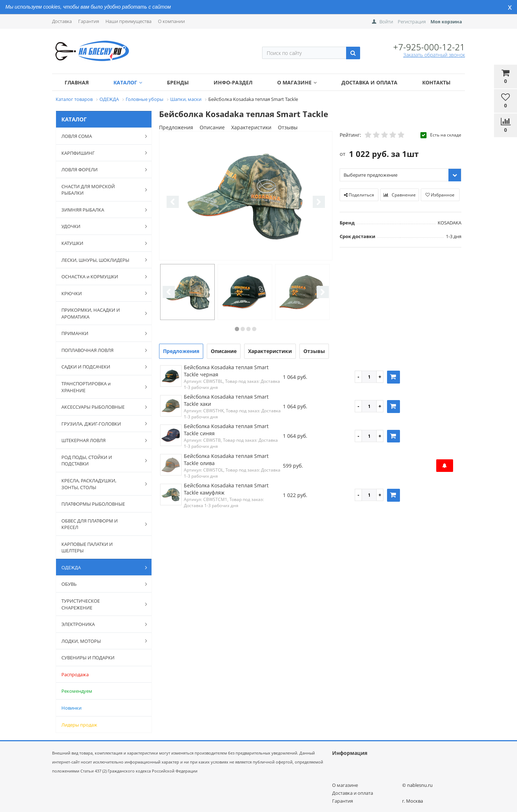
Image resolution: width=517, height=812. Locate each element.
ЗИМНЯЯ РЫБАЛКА (101, 210)
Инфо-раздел (233, 82)
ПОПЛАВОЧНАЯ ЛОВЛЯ (101, 350)
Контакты (436, 82)
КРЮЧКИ (101, 293)
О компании (171, 21)
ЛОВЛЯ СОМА (101, 136)
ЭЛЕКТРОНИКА (101, 624)
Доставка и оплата (369, 82)
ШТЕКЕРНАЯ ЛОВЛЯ (101, 440)
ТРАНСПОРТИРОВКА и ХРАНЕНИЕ (101, 387)
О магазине (297, 82)
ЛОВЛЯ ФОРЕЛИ (101, 170)
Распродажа (75, 674)
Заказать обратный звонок (434, 55)
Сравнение (400, 195)
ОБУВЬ (101, 584)
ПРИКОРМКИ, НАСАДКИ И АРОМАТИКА (101, 313)
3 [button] (248, 329)
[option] (246, 196)
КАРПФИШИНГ (101, 153)
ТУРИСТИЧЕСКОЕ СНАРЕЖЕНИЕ (101, 604)
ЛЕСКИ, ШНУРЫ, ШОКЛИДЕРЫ (101, 260)
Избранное (440, 195)
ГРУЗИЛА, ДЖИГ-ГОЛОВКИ (101, 423)
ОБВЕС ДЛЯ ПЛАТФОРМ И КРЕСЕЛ (101, 524)
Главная (77, 82)
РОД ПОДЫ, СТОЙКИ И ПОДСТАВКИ (101, 461)
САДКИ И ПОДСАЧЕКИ (101, 367)
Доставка (62, 21)
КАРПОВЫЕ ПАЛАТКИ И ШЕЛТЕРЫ (87, 547)
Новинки (71, 708)
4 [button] (254, 329)
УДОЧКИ (101, 226)
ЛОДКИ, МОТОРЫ (101, 641)
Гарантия (89, 21)
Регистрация (412, 22)
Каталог (128, 82)
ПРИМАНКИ (101, 333)
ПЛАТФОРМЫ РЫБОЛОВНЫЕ (93, 504)
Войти (386, 22)
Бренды (178, 82)
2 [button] (243, 329)
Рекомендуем (77, 691)
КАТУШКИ (101, 243)
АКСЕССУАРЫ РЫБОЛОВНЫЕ (101, 407)
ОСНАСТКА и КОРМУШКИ (101, 277)
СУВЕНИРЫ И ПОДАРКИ (88, 658)
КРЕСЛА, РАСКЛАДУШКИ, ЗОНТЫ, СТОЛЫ (101, 484)
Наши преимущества (129, 21)
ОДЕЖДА (101, 567)
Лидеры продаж (79, 725)
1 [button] (237, 329)
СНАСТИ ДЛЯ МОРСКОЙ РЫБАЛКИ (101, 190)
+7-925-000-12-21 (429, 47)
